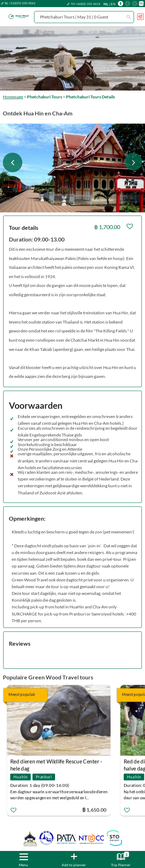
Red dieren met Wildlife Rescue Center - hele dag (56, 762)
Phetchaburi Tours (44, 97)
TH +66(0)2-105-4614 (86, 4)
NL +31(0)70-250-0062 (20, 3)
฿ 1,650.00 (94, 810)
